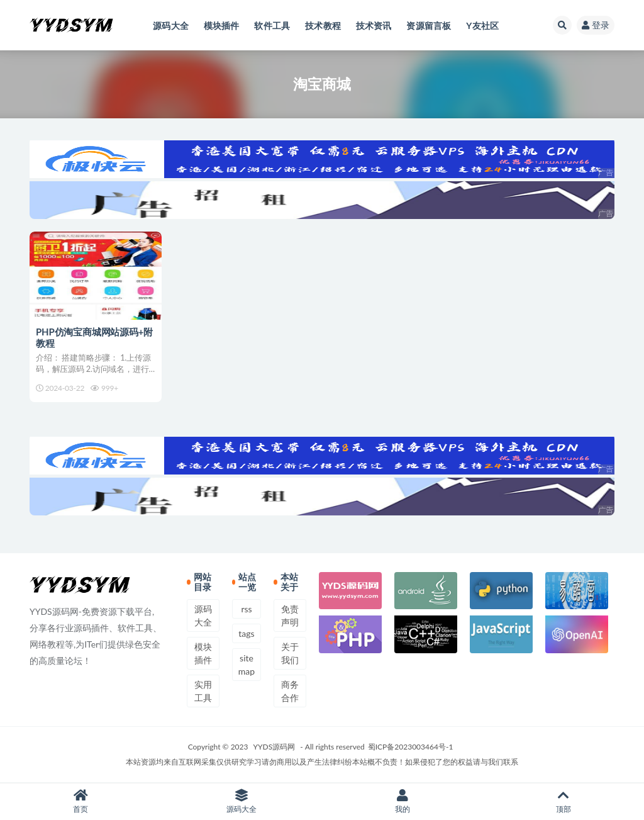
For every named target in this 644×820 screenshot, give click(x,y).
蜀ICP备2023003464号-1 (411, 747)
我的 (402, 801)
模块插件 (203, 653)
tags (246, 633)
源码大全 (203, 615)
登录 (596, 25)
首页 (80, 801)
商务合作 (290, 691)
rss (246, 609)
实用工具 (203, 691)
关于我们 (290, 653)
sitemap (247, 665)
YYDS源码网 (275, 747)
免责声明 (290, 615)
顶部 (563, 801)
